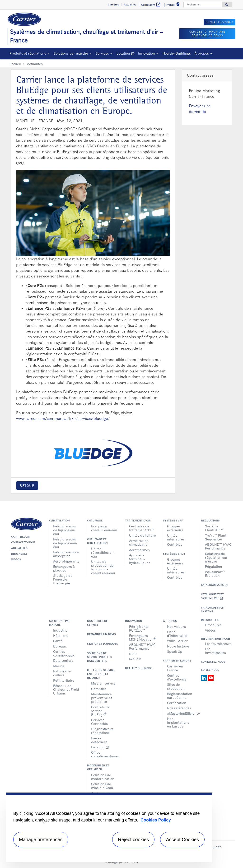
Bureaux (60, 646)
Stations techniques (103, 644)
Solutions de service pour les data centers (100, 657)
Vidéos (16, 559)
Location (126, 54)
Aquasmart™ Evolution (215, 574)
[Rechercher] (203, 5)
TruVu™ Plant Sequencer (216, 537)
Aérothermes (139, 550)
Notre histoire (178, 646)
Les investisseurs (215, 651)
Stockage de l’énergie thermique (63, 579)
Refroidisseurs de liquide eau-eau (65, 543)
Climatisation (59, 521)
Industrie (60, 630)
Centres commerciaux (64, 653)
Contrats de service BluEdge (100, 711)
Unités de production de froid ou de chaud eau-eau (103, 567)
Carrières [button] (113, 5)
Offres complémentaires (105, 754)
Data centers (63, 660)
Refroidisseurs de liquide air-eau (65, 530)
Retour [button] (27, 486)
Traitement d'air (138, 521)
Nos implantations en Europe (178, 722)
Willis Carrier (177, 641)
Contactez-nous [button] (220, 22)
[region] (109, 827)
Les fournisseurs (218, 644)
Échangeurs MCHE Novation (142, 637)
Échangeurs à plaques (64, 568)
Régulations (210, 521)
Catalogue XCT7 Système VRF (212, 596)
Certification (177, 703)
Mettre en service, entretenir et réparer (101, 674)
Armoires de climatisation (139, 542)
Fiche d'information (178, 634)
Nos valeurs (176, 626)
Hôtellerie (61, 636)
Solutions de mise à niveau (102, 786)
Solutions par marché (60, 623)
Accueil (15, 64)
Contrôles (175, 544)
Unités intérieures (176, 537)
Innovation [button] (147, 53)
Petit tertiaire (64, 680)
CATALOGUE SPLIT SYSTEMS (213, 610)
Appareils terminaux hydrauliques (140, 559)
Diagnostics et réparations (102, 731)
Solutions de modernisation (103, 777)
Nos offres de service (97, 623)
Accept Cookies (182, 840)
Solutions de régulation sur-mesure (217, 557)
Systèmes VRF (173, 521)
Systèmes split (174, 554)
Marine (59, 666)
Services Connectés (99, 722)
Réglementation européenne (180, 696)
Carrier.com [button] (151, 5)
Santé (58, 641)
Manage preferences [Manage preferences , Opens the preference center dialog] (41, 840)
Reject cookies (133, 840)
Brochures (19, 554)
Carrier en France (175, 668)
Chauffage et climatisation (97, 541)
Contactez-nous (23, 542)
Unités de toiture (143, 535)
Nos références (179, 708)
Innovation (134, 621)
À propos (170, 621)
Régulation (214, 566)
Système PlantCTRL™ (214, 528)
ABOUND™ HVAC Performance (218, 546)
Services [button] (102, 53)
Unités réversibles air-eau (103, 552)
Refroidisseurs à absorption (66, 554)
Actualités (19, 548)
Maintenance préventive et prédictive (102, 698)
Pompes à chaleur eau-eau (104, 528)
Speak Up (175, 651)
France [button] (174, 5)
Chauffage (95, 521)
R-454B (135, 659)
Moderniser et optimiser (98, 767)
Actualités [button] (130, 5)
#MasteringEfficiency (180, 713)
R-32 (133, 654)
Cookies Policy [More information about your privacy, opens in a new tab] (156, 820)
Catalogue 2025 (214, 585)
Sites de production (176, 686)
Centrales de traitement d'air (142, 528)
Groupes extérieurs (175, 528)
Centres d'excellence (177, 677)
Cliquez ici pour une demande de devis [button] (207, 34)
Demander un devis (101, 634)
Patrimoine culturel (62, 673)
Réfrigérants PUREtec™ (139, 628)
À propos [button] (202, 53)
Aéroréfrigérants (66, 561)
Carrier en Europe (177, 661)
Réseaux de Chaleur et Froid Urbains (66, 689)
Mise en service (103, 683)
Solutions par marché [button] (71, 53)
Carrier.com (20, 537)
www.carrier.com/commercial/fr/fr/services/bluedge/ (63, 418)
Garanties (99, 689)
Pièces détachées (99, 740)
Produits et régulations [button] (28, 53)
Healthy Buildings (177, 53)
